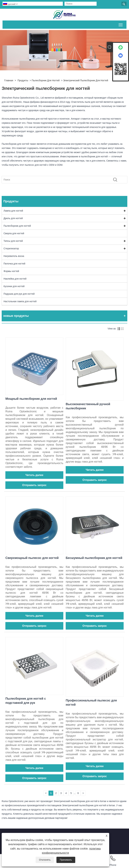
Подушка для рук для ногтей (19, 294)
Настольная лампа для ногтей (20, 301)
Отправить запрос (34, 485)
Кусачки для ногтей (14, 286)
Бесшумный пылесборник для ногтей (94, 558)
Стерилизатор (11, 248)
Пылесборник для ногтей (46, 80)
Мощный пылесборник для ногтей (31, 399)
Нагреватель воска (14, 256)
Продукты (23, 80)
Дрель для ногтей (13, 218)
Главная (9, 80)
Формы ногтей (11, 271)
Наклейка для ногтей (15, 279)
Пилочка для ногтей (14, 264)
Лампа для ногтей (13, 211)
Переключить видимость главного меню (121, 24)
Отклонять (45, 860)
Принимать (66, 860)
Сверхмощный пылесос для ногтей (32, 558)
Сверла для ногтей (14, 233)
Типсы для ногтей (13, 241)
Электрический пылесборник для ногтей (86, 80)
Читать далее (34, 475)
